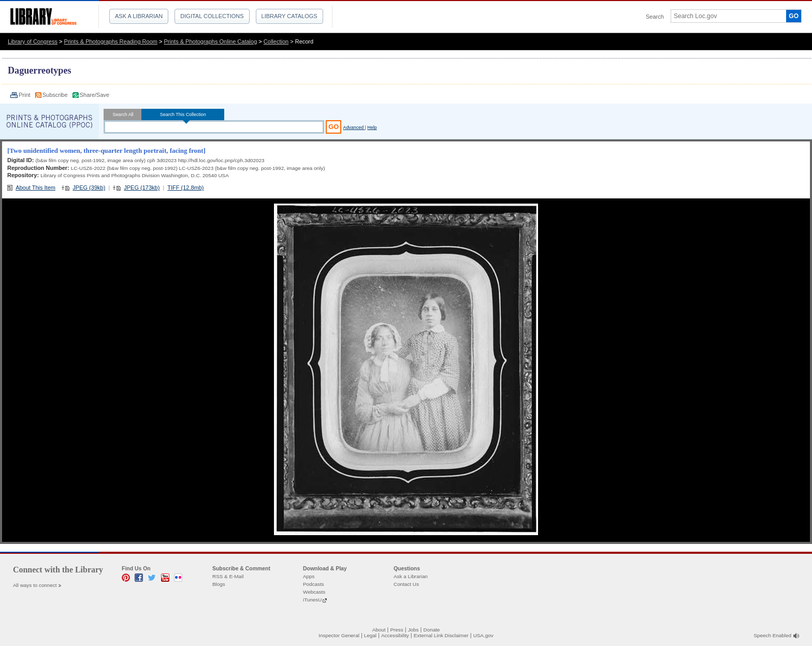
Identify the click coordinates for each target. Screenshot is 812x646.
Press (396, 630)
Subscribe (56, 95)
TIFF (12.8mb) (185, 188)
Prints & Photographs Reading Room (111, 41)
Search (655, 17)
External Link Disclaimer (441, 635)
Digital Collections (212, 16)
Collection (276, 41)
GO (794, 16)
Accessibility (395, 635)
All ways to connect (35, 585)
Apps (309, 576)
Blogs (219, 584)
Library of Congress (33, 41)
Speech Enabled (773, 635)
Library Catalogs (289, 16)
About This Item (35, 188)
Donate (432, 630)
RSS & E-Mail (228, 576)
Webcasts (314, 592)
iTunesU (312, 600)
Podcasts (314, 584)
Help (372, 127)
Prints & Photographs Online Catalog (211, 41)
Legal (370, 635)
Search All (123, 114)
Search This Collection (183, 114)
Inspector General (339, 635)
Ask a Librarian (139, 16)
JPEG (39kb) (89, 188)
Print (25, 95)
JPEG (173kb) (142, 188)
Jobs (414, 630)
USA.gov (483, 635)
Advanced (354, 127)
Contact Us (406, 584)
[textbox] (725, 16)
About (379, 630)
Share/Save (95, 95)
